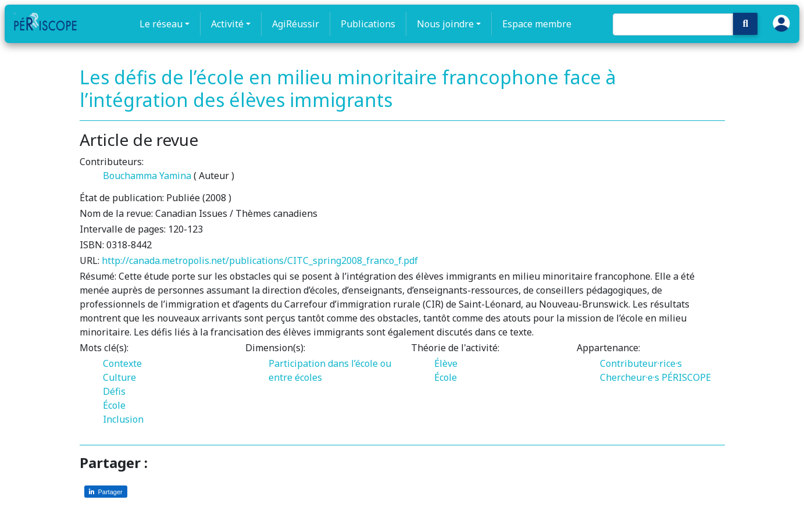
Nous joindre (445, 24)
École (114, 405)
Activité (227, 24)
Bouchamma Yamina (147, 176)
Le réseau (161, 24)
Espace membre (537, 24)
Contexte (122, 363)
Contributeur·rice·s (641, 363)
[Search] (673, 24)
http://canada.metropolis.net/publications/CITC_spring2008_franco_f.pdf (260, 260)
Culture (119, 377)
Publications (368, 24)
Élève (446, 363)
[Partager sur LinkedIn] (106, 492)
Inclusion (123, 419)
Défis (114, 391)
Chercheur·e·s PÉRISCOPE (655, 377)
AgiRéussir (296, 24)
